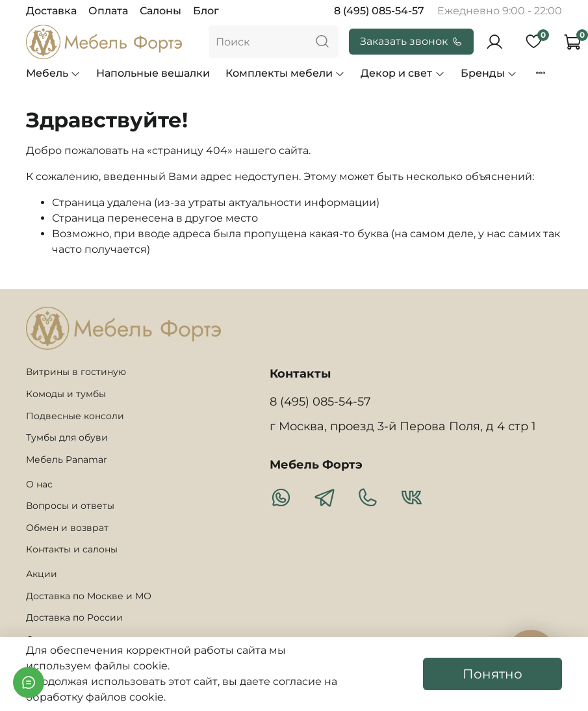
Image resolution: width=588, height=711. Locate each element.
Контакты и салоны (72, 549)
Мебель (53, 73)
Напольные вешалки (153, 73)
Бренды (489, 73)
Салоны (160, 11)
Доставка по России (74, 617)
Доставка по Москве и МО (89, 596)
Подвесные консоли (75, 416)
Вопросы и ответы (70, 506)
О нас (39, 484)
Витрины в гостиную (76, 372)
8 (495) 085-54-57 (379, 11)
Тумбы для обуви (67, 437)
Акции (42, 574)
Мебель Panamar (67, 459)
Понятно (492, 674)
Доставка (51, 11)
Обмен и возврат (67, 528)
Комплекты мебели (285, 73)
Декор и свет (403, 73)
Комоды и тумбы (66, 394)
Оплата (108, 11)
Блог (206, 11)
